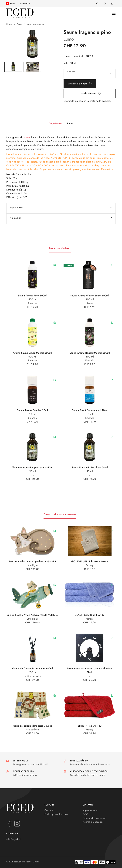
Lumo (69, 39)
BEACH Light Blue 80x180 (90, 615)
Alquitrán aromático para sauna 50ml (32, 467)
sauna (27, 137)
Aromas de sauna (36, 24)
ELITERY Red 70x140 (90, 726)
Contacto (49, 810)
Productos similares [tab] (60, 248)
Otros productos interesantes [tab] (60, 514)
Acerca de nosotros (93, 822)
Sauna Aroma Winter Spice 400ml (90, 296)
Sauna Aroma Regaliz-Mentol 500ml (90, 353)
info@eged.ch (14, 839)
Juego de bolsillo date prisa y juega (32, 726)
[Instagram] (17, 823)
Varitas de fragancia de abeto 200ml (32, 668)
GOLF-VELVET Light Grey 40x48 (90, 561)
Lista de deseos (90, 93)
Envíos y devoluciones (56, 814)
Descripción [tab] (55, 123)
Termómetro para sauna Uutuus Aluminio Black (90, 670)
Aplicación (15, 218)
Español (24, 3)
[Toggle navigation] (114, 13)
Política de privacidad (94, 818)
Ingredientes (16, 207)
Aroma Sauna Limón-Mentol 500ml (32, 353)
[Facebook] (10, 823)
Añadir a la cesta (80, 84)
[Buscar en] (97, 4)
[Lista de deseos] (105, 4)
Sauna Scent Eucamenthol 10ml (90, 410)
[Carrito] (112, 4)
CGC (85, 814)
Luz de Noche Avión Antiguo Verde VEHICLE (32, 615)
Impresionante (90, 810)
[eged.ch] (20, 13)
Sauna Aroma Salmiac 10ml (32, 410)
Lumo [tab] (70, 123)
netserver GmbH (31, 862)
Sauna (20, 24)
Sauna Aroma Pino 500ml (32, 296)
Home (9, 24)
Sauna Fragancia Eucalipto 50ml (90, 467)
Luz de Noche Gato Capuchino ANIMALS (32, 561)
